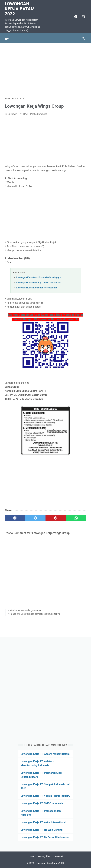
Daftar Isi (58, 856)
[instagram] (83, 17)
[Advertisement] (45, 70)
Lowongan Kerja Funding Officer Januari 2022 (39, 283)
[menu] (7, 38)
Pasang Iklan (44, 856)
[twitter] (35, 518)
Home (31, 856)
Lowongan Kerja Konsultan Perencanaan (37, 288)
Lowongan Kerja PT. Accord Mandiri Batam (45, 754)
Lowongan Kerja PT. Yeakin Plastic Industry (45, 796)
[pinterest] (56, 518)
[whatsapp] (76, 518)
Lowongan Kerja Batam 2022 (20, 9)
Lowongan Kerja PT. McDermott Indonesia (45, 837)
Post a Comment (39, 114)
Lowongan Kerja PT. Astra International (43, 822)
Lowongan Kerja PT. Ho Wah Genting (42, 830)
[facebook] (75, 17)
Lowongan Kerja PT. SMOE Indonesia (42, 803)
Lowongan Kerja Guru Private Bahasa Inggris (39, 277)
